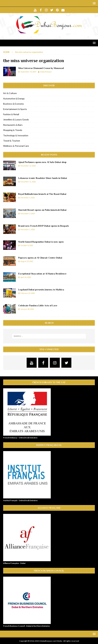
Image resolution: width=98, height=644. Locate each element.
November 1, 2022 (28, 229)
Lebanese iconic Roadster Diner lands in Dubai (43, 178)
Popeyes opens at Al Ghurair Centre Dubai (40, 258)
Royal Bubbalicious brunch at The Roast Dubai (42, 194)
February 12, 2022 (28, 293)
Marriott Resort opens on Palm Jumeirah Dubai (42, 210)
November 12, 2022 (28, 166)
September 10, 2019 (28, 72)
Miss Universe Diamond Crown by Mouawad (41, 68)
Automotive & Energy (14, 99)
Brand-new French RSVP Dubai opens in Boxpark (43, 226)
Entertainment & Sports (15, 109)
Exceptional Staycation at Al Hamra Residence (42, 274)
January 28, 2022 (27, 309)
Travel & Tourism (12, 141)
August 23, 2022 (27, 261)
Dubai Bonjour (46, 72)
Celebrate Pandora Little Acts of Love (38, 306)
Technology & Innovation (16, 135)
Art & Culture (10, 93)
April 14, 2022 (26, 277)
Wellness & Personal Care (16, 146)
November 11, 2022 (28, 182)
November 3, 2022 (28, 213)
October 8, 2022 (27, 245)
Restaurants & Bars (13, 125)
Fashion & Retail (11, 114)
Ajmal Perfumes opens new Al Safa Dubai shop (42, 162)
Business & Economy (13, 104)
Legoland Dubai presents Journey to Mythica (41, 290)
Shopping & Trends (13, 130)
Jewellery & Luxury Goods (16, 119)
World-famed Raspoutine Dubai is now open (41, 242)
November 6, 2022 (28, 198)
